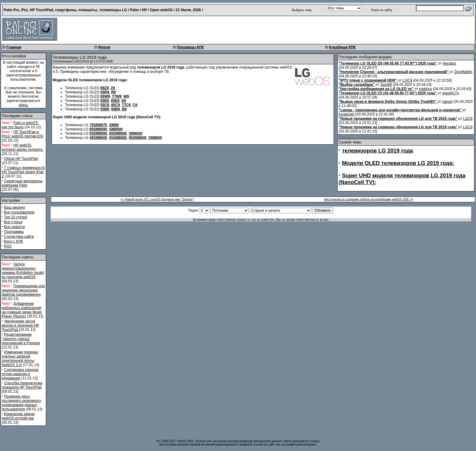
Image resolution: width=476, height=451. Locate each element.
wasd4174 (451, 93)
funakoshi (346, 114)
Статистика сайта (19, 237)
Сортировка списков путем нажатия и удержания (20, 374)
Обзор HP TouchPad (21, 159)
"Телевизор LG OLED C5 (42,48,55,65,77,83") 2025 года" (388, 93)
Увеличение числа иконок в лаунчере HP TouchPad (20, 325)
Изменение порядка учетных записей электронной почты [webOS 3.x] (20, 358)
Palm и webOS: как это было (20, 125)
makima (425, 89)
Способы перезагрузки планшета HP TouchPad (22, 385)
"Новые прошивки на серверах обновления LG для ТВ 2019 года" (398, 127)
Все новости (14, 227)
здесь (23, 105)
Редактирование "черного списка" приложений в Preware (21, 339)
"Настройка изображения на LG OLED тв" (376, 89)
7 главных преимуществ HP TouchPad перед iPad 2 (23, 172)
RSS (8, 246)
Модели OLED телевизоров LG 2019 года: (398, 163)
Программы (14, 232)
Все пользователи (19, 212)
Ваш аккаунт (15, 207)
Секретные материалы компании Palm (22, 183)
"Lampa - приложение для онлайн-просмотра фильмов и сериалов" (400, 110)
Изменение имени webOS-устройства (18, 416)
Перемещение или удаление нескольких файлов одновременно (23, 290)
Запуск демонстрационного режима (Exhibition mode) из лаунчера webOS (23, 271)
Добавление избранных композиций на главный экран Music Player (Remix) (22, 310)
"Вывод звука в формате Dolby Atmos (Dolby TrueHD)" (387, 102)
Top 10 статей (15, 217)
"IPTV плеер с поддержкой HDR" (368, 80)
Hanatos (449, 63)
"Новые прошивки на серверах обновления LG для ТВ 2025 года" (398, 119)
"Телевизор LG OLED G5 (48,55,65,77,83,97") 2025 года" (388, 63)
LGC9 (407, 80)
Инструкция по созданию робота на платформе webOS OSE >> (369, 199)
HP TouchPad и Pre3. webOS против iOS (22, 134)
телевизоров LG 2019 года (377, 151)
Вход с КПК (13, 241)
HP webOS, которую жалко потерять (22, 147)
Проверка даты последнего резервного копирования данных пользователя (21, 403)
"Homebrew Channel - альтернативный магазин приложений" (393, 72)
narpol (447, 102)
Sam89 (386, 85)
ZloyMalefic (463, 72)
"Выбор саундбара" (357, 85)
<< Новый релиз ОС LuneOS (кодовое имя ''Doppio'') (157, 199)
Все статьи (13, 222)
